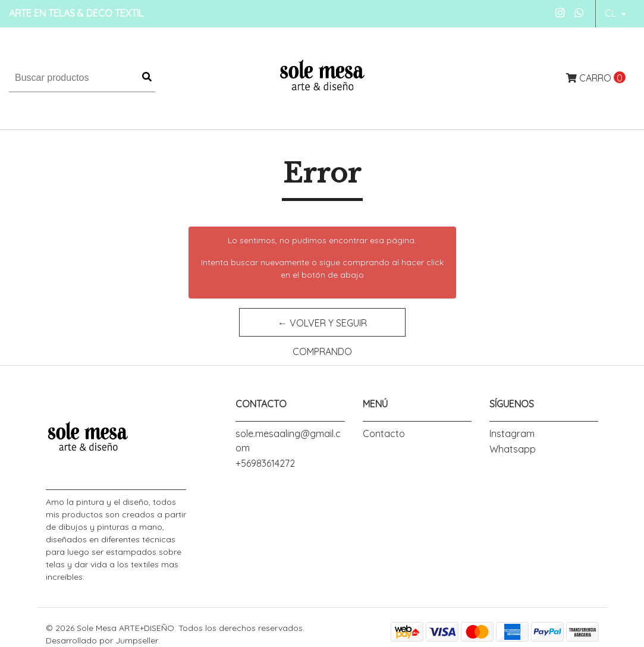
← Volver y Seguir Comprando (322, 327)
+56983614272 (265, 463)
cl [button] (612, 13)
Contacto (384, 434)
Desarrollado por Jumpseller (102, 640)
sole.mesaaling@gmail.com (288, 441)
